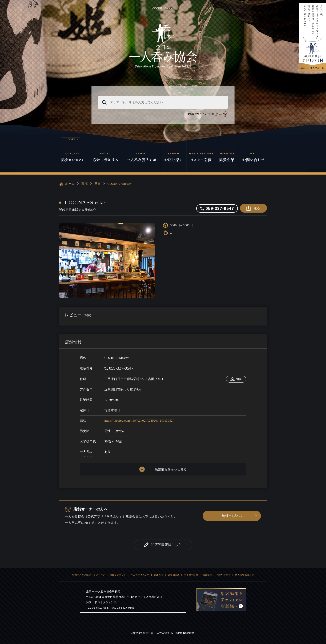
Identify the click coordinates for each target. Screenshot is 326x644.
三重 (98, 184)
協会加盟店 (174, 575)
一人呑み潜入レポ (140, 575)
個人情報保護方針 (245, 575)
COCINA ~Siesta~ (120, 184)
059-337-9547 (119, 368)
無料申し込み (232, 516)
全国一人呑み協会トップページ (89, 575)
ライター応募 (191, 575)
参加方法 (159, 575)
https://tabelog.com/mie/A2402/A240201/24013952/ (139, 421)
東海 (85, 184)
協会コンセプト (118, 575)
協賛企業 (207, 575)
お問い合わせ (224, 575)
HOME (70, 139)
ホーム (67, 184)
